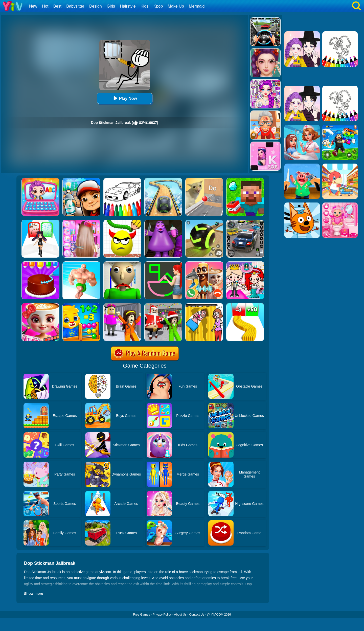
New (33, 6)
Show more (33, 594)
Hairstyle (128, 6)
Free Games (141, 615)
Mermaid (197, 6)
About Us (180, 615)
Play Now (124, 98)
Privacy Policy (162, 615)
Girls (111, 6)
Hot (45, 6)
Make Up (176, 6)
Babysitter (75, 6)
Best (57, 6)
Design (96, 6)
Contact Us (197, 615)
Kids (144, 6)
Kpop (158, 6)
